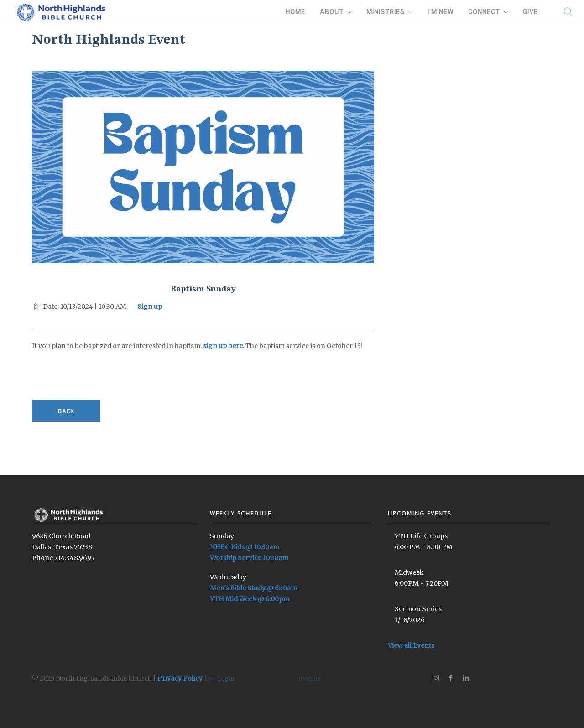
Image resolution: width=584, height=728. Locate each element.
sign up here (223, 346)
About (332, 12)
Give (530, 12)
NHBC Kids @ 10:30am (245, 547)
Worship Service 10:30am (249, 558)
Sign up (150, 307)
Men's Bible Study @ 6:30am (253, 588)
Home (295, 12)
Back (66, 411)
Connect (484, 12)
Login (221, 679)
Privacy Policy (180, 678)
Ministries (386, 12)
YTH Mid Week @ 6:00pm (250, 599)
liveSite (310, 678)
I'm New (441, 12)
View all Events (411, 645)
